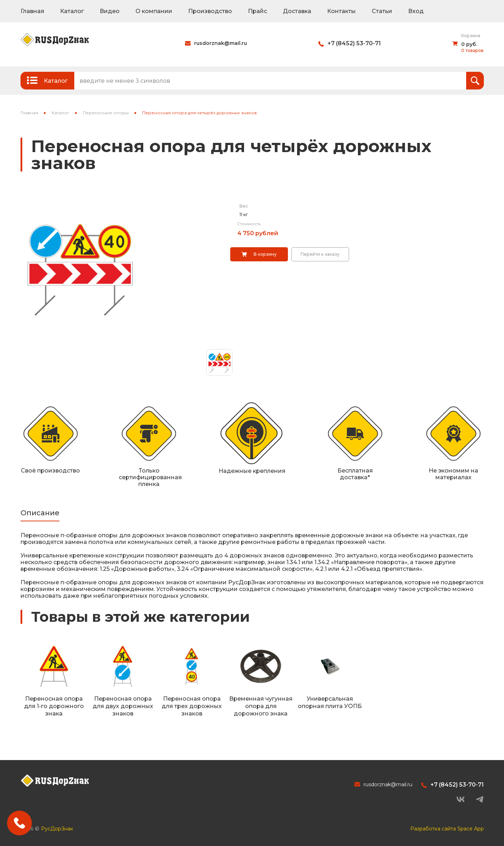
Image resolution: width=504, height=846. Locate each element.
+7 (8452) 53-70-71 (354, 43)
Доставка (297, 11)
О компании (154, 11)
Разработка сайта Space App (447, 829)
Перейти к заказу (320, 254)
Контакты (341, 11)
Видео (110, 11)
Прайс (257, 11)
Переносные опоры (106, 113)
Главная (32, 11)
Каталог (72, 11)
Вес (244, 206)
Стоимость (249, 224)
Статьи (382, 11)
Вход (416, 11)
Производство (210, 11)
